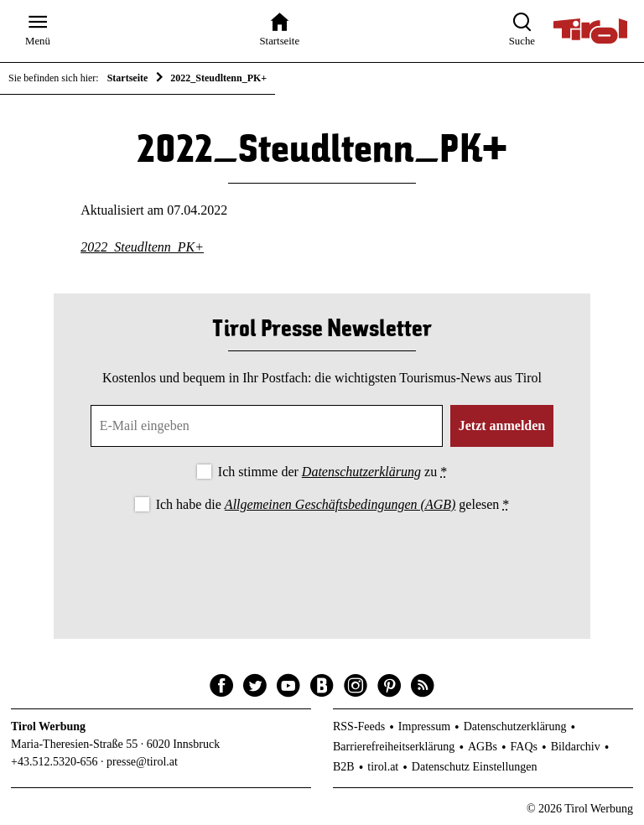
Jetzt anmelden (502, 425)
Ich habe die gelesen (333, 504)
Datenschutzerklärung (361, 472)
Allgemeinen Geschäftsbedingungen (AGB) (340, 504)
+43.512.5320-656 (55, 762)
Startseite (128, 78)
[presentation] (322, 562)
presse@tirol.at (142, 762)
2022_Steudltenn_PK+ (142, 247)
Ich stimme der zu (332, 472)
